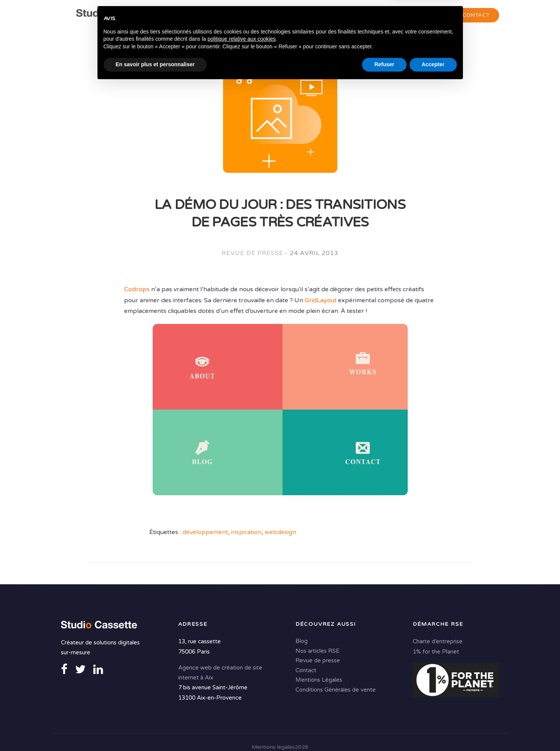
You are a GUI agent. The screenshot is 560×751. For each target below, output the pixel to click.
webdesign (280, 533)
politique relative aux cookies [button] (242, 705)
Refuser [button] (384, 730)
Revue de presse (252, 254)
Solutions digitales (359, 16)
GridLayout (321, 300)
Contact (476, 15)
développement (205, 533)
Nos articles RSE (317, 651)
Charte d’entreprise (438, 641)
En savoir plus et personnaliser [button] (155, 730)
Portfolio (424, 16)
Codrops (137, 290)
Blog (302, 641)
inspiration (246, 533)
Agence (218, 16)
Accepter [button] (433, 730)
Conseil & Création (277, 16)
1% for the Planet (436, 651)
